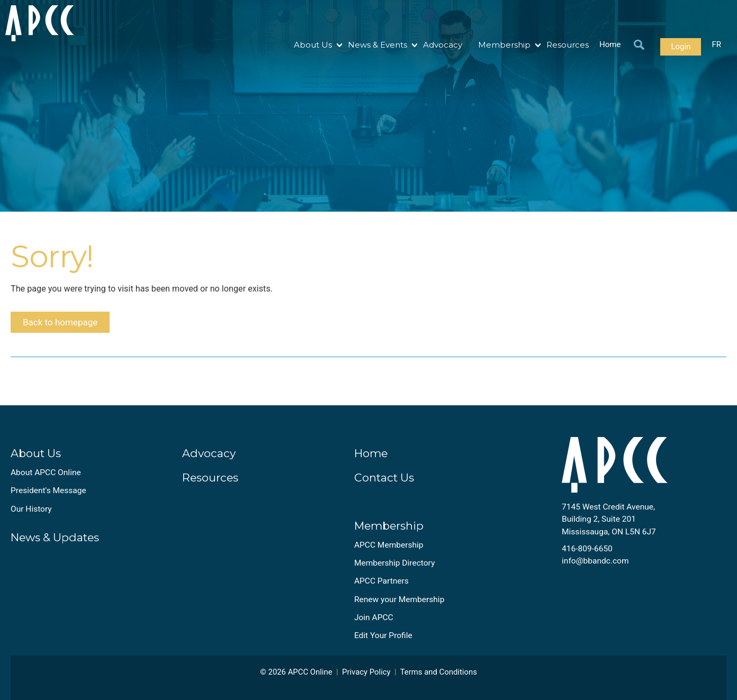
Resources (568, 45)
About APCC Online (46, 480)
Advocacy (443, 45)
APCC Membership (389, 553)
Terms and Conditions (439, 680)
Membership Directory (394, 571)
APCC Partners (381, 589)
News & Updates (55, 545)
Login (681, 47)
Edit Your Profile (383, 643)
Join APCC (374, 625)
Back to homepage (65, 327)
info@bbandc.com (595, 569)
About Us (313, 45)
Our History (31, 517)
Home (610, 45)
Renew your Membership (399, 607)
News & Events (378, 45)
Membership (504, 45)
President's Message (48, 499)
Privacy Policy (366, 680)
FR (716, 45)
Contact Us (384, 485)
